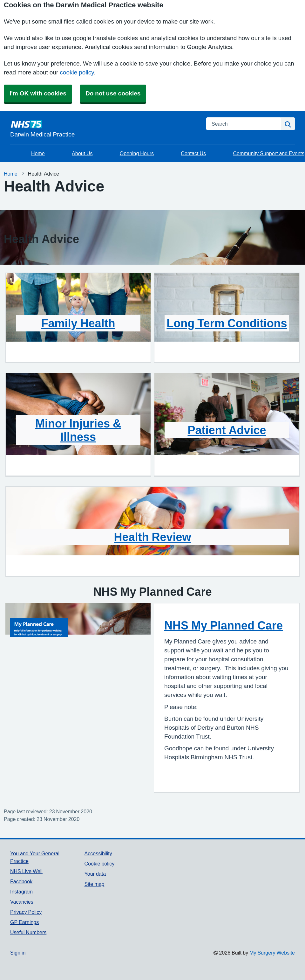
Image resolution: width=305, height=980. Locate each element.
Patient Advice (227, 430)
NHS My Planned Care (224, 625)
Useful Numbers (28, 932)
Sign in (18, 953)
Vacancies (22, 902)
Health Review (152, 537)
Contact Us (193, 153)
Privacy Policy (26, 912)
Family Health (78, 323)
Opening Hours (137, 153)
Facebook (21, 881)
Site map (95, 884)
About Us (82, 153)
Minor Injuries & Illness (78, 430)
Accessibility (98, 853)
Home (38, 153)
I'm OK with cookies (38, 93)
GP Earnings (24, 922)
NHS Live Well (26, 871)
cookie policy (77, 72)
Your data (95, 874)
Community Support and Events (269, 153)
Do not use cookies (113, 93)
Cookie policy (100, 864)
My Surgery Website (272, 953)
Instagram (21, 892)
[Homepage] (104, 128)
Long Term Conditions (227, 323)
